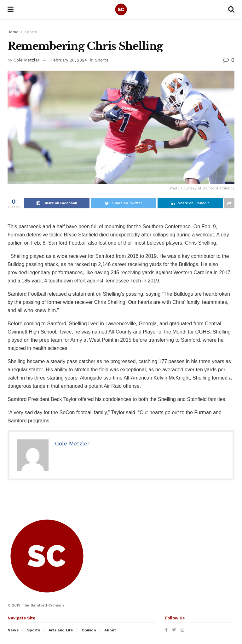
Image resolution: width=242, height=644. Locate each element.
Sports (31, 32)
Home (13, 32)
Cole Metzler (26, 60)
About (110, 630)
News (13, 630)
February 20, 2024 (69, 60)
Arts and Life (61, 630)
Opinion (89, 630)
